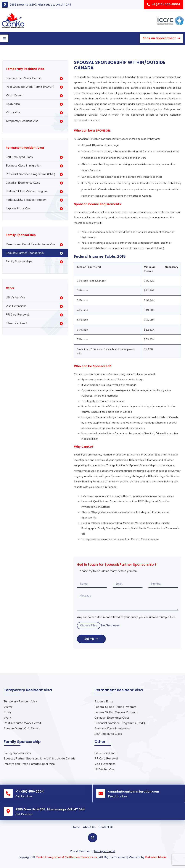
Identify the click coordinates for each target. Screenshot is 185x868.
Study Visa (13, 104)
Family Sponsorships (19, 261)
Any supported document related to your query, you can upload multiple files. (127, 617)
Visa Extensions (16, 306)
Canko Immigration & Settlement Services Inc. (67, 857)
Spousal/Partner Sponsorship (25, 253)
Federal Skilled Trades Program (26, 200)
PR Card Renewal (17, 315)
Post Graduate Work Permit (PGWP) (30, 87)
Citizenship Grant (17, 323)
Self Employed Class (19, 157)
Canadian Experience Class (23, 183)
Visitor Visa (13, 112)
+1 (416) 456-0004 (30, 792)
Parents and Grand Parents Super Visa (31, 244)
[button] (164, 5)
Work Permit (14, 95)
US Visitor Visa (16, 298)
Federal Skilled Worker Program (27, 191)
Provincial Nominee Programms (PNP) (30, 174)
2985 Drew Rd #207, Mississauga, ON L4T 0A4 (40, 5)
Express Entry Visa (18, 208)
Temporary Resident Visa (22, 121)
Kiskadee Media (156, 857)
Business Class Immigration (23, 166)
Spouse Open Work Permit (23, 78)
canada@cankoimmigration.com (133, 792)
